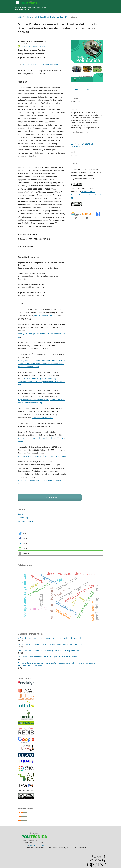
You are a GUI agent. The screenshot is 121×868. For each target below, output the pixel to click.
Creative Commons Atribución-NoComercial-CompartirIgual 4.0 (86, 195)
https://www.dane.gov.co (45, 316)
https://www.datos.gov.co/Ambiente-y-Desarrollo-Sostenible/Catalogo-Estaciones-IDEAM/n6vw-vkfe (41, 382)
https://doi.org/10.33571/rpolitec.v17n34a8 (40, 64)
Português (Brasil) (25, 521)
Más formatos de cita (80, 132)
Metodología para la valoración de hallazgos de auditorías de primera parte (49, 651)
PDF (87, 89)
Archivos (28, 17)
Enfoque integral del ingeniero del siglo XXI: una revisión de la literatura (48, 657)
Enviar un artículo (50, 497)
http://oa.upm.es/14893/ (43, 418)
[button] (60, 534)
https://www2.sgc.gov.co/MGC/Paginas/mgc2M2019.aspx (42, 456)
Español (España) (25, 518)
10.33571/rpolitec (25, 10)
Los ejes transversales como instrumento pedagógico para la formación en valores (52, 644)
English (21, 514)
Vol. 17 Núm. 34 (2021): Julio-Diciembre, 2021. (51, 17)
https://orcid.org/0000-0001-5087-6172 (33, 46)
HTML (77, 89)
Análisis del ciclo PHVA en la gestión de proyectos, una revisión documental (49, 638)
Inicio (20, 17)
